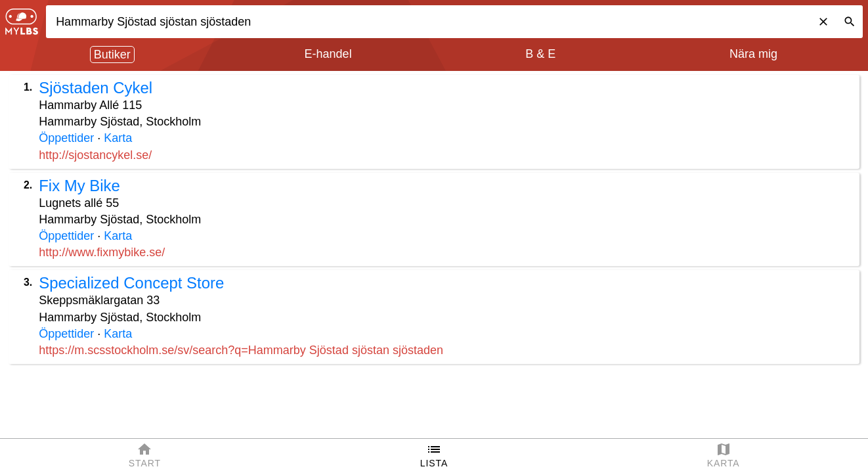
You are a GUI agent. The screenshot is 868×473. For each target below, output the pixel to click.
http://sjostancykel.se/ (95, 155)
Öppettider (66, 138)
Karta (118, 138)
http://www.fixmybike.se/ (102, 252)
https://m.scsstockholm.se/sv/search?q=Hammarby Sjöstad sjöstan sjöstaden (241, 350)
